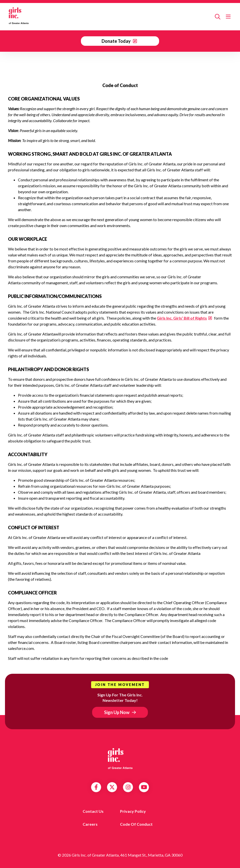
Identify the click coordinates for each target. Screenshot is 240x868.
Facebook (96, 787)
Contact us (93, 811)
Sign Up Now (117, 712)
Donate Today (117, 41)
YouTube (144, 787)
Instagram (128, 787)
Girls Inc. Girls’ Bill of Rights (182, 318)
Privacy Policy (133, 811)
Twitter (112, 787)
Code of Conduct (136, 824)
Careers (90, 824)
